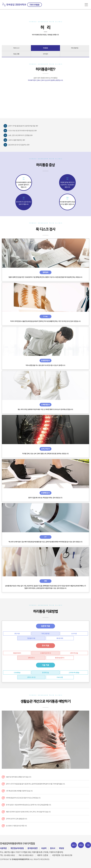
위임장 (61, 848)
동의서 (53, 848)
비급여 (44, 848)
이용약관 (3, 848)
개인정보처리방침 (17, 848)
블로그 (74, 845)
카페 (88, 845)
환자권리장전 (33, 848)
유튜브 (81, 845)
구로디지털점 (34, 5)
